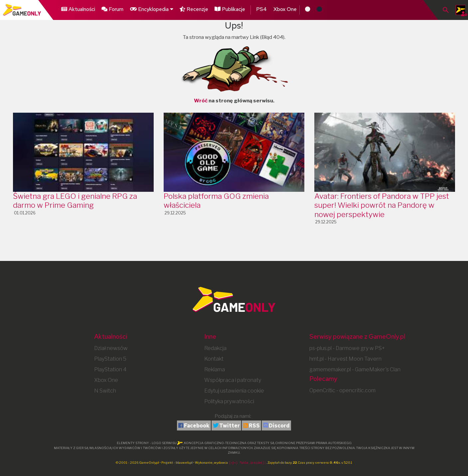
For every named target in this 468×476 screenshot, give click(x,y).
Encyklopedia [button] (152, 9)
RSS (254, 426)
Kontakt (214, 359)
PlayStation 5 (110, 359)
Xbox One (286, 9)
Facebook (197, 426)
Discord (279, 426)
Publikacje (231, 9)
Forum (112, 9)
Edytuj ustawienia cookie (234, 391)
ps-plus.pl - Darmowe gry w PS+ (347, 348)
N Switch (105, 391)
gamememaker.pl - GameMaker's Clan (355, 369)
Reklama (215, 369)
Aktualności (78, 9)
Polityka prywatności (229, 401)
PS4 (263, 9)
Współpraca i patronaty (233, 380)
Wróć (201, 101)
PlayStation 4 (110, 369)
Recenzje (194, 9)
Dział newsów (111, 348)
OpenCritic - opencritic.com (342, 390)
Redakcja (215, 348)
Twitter (230, 426)
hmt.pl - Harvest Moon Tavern (345, 359)
